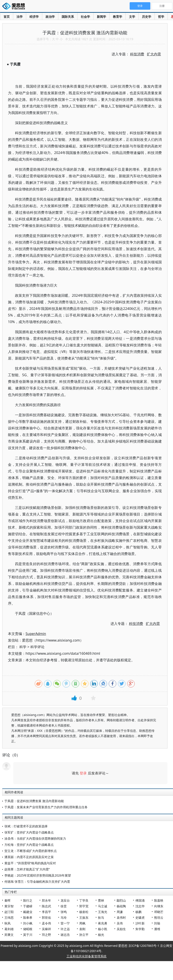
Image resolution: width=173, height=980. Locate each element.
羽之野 (46, 935)
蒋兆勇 (103, 923)
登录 (83, 773)
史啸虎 (140, 918)
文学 (132, 17)
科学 (23, 647)
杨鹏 (138, 912)
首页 (7, 17)
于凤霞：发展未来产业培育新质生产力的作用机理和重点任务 (46, 807)
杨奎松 (84, 912)
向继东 (159, 906)
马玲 (64, 918)
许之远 (65, 929)
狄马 (101, 918)
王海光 (103, 912)
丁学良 (84, 900)
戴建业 (28, 912)
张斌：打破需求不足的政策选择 (26, 826)
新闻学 (101, 17)
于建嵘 (28, 906)
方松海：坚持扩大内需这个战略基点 (29, 845)
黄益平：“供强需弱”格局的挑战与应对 (30, 863)
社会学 (85, 17)
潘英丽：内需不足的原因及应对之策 (29, 857)
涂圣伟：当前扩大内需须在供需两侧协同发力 (35, 838)
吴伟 (120, 923)
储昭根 (28, 929)
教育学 (118, 17)
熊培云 (159, 918)
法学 (20, 17)
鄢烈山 (121, 900)
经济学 (34, 17)
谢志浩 (65, 935)
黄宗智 (9, 906)
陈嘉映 (159, 900)
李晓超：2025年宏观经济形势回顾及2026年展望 (38, 875)
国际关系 (68, 17)
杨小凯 (103, 929)
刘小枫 (28, 923)
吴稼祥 (46, 929)
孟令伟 (46, 923)
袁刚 (82, 929)
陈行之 (28, 900)
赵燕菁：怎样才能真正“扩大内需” (27, 869)
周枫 (82, 923)
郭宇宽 (84, 906)
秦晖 (7, 900)
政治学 (50, 17)
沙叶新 (140, 923)
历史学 (147, 17)
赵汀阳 (9, 912)
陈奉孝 (28, 918)
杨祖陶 (121, 906)
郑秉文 (9, 935)
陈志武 (46, 906)
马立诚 (103, 906)
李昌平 (46, 912)
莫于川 (28, 935)
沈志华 (140, 906)
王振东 (84, 918)
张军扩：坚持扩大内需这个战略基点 (29, 832)
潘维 (157, 929)
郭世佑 (46, 918)
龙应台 (65, 900)
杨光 (101, 935)
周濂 (120, 912)
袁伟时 (121, 918)
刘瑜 (157, 923)
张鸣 (64, 912)
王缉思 (9, 918)
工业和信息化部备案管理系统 (86, 956)
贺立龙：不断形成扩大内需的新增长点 (31, 851)
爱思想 (15, 7)
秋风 (7, 923)
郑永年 (46, 900)
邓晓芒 (159, 912)
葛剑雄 (9, 929)
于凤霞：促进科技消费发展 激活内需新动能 (34, 801)
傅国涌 (140, 900)
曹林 (101, 900)
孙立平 (84, 935)
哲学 (161, 17)
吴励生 (121, 929)
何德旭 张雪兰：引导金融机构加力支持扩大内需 (37, 881)
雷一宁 (65, 923)
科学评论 (37, 647)
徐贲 (64, 906)
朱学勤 (140, 929)
